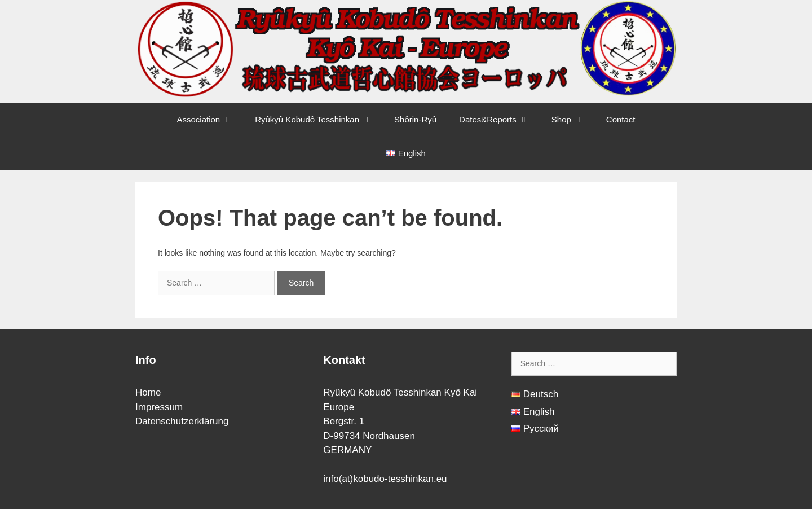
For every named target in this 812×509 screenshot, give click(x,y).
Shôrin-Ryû (415, 119)
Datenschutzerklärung (182, 421)
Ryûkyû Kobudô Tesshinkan (319, 120)
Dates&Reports (500, 120)
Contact (621, 119)
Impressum (159, 407)
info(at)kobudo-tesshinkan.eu (385, 479)
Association (210, 120)
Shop (573, 120)
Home (148, 392)
